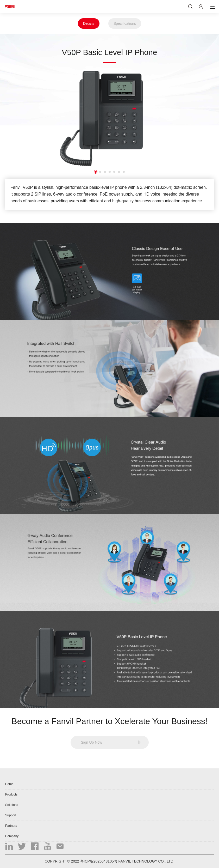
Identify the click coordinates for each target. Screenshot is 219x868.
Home (9, 784)
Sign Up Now (92, 742)
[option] (110, 118)
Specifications (125, 23)
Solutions (12, 805)
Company (12, 836)
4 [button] (110, 172)
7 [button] (124, 172)
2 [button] (100, 172)
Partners (11, 826)
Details (89, 23)
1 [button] (96, 172)
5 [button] (114, 172)
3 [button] (105, 172)
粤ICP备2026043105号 (99, 861)
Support (11, 815)
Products (11, 794)
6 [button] (119, 172)
